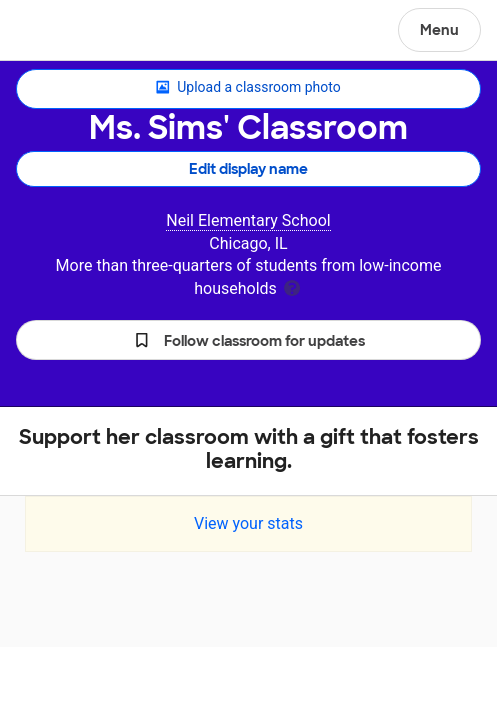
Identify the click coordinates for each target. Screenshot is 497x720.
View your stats (248, 523)
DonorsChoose (63, 32)
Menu (439, 30)
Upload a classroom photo (248, 88)
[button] (248, 340)
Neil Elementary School (248, 220)
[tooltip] (292, 286)
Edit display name (248, 169)
